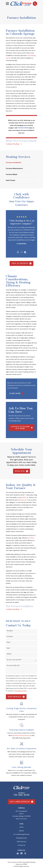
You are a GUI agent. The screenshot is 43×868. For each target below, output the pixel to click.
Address (9, 654)
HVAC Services (21, 842)
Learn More (17, 394)
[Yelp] (25, 854)
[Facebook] (21, 854)
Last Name (10, 637)
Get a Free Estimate (22, 802)
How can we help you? (13, 666)
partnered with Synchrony (21, 736)
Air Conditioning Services (21, 835)
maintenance (22, 500)
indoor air (25, 498)
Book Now (22, 471)
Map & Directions (21, 819)
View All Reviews (21, 264)
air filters (31, 538)
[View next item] (25, 252)
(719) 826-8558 (23, 128)
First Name (10, 631)
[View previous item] (18, 252)
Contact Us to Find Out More (22, 428)
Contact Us (21, 845)
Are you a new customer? (14, 660)
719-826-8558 (21, 795)
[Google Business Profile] (18, 854)
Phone (8, 643)
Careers (21, 831)
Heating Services (21, 838)
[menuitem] (22, 163)
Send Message (16, 697)
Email (8, 648)
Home (21, 827)
